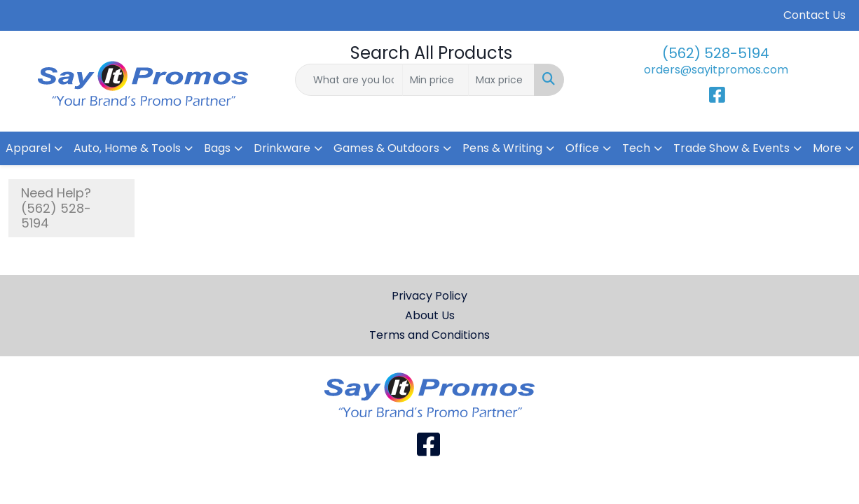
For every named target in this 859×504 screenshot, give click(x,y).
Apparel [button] (28, 148)
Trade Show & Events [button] (731, 148)
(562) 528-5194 (716, 53)
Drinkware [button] (282, 148)
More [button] (827, 148)
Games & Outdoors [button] (386, 148)
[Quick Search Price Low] (435, 80)
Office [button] (582, 148)
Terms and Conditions (429, 335)
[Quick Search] (349, 80)
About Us (430, 315)
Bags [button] (217, 148)
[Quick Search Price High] (501, 80)
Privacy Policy (429, 296)
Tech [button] (636, 148)
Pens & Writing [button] (502, 148)
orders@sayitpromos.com (716, 70)
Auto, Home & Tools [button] (127, 148)
